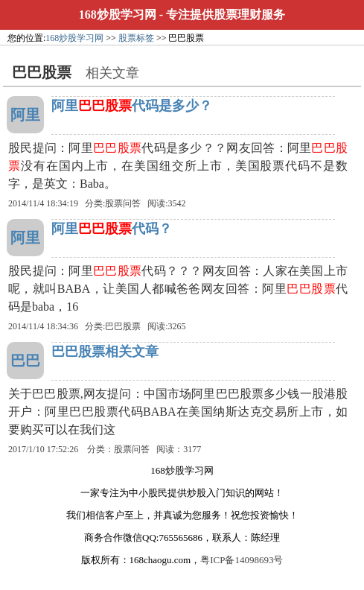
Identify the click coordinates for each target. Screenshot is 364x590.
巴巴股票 (123, 326)
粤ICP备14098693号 (242, 560)
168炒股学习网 (118, 15)
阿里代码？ (112, 229)
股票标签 (136, 38)
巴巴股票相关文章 (105, 352)
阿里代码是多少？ (132, 106)
